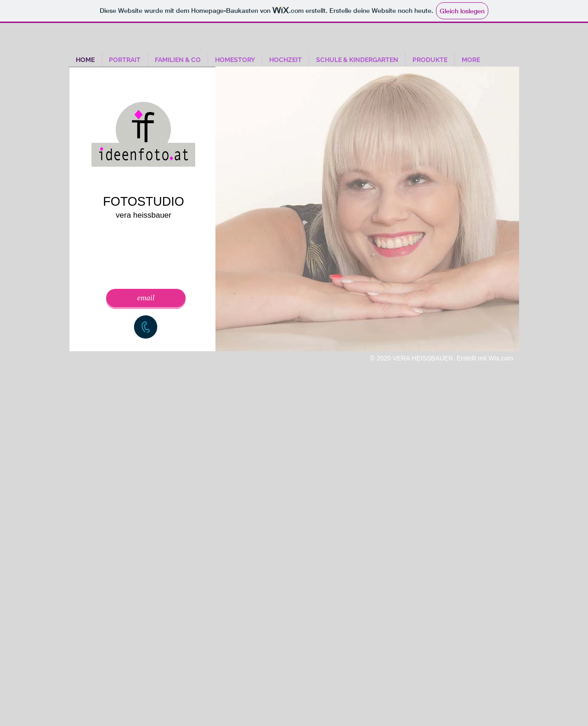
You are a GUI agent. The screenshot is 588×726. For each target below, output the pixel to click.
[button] (367, 209)
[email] (146, 298)
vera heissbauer (144, 215)
